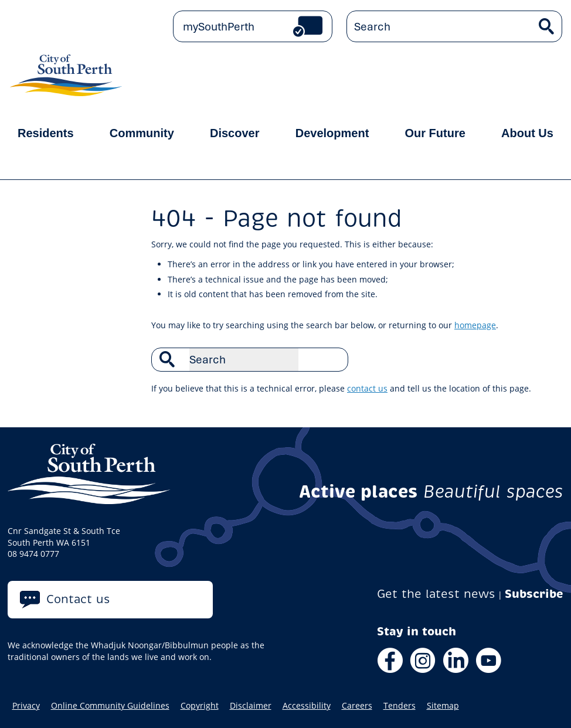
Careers (357, 706)
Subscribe (534, 594)
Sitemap (443, 706)
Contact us (78, 599)
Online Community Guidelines (110, 706)
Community (142, 133)
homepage (475, 325)
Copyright (200, 706)
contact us (367, 388)
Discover (235, 133)
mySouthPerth (219, 26)
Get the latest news (436, 594)
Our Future (435, 133)
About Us (527, 133)
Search (333, 359)
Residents (46, 133)
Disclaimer (251, 706)
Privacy (26, 706)
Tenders (400, 706)
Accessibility (307, 706)
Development (332, 133)
